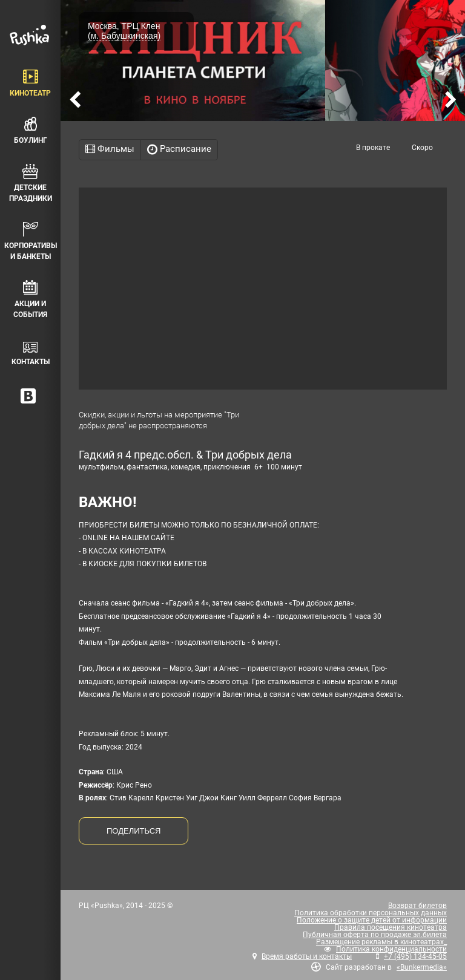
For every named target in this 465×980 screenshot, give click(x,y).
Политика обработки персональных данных (371, 913)
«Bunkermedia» (422, 967)
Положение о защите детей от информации (372, 920)
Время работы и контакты (307, 956)
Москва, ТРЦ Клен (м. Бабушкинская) (124, 31)
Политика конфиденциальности (391, 949)
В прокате (373, 148)
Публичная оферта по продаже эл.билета (375, 935)
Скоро (422, 148)
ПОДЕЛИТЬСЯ (134, 831)
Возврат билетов (417, 906)
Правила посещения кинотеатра (391, 927)
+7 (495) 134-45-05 (415, 956)
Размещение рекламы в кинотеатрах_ (381, 942)
